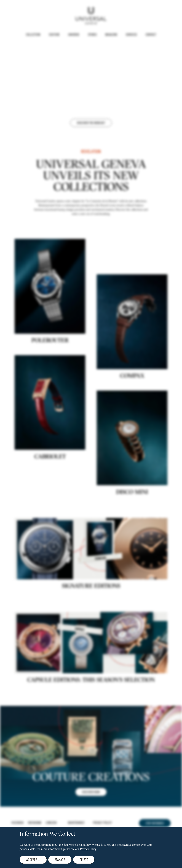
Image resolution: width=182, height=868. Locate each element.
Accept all (33, 860)
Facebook (18, 823)
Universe (74, 35)
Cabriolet (50, 459)
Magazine (111, 35)
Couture (54, 35)
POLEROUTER (50, 342)
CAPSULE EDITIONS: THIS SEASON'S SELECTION (91, 682)
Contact (151, 35)
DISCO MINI (132, 494)
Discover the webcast (91, 123)
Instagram (35, 823)
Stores (92, 35)
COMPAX (132, 378)
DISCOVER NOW (91, 793)
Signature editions (91, 588)
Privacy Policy (88, 849)
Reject (84, 860)
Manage (60, 860)
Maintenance (76, 823)
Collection (33, 35)
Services (131, 35)
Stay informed (155, 823)
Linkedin (51, 823)
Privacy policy (102, 823)
